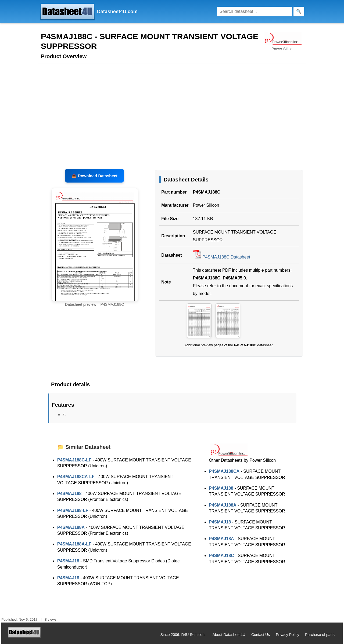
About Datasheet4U (229, 635)
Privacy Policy (287, 635)
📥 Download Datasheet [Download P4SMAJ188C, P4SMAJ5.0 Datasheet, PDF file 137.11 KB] (94, 176)
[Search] (255, 12)
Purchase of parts (320, 635)
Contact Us (261, 635)
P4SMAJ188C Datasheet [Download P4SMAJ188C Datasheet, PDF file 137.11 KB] (222, 257)
